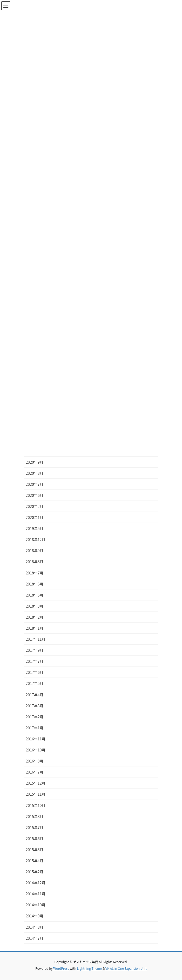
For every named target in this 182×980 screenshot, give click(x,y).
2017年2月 (35, 717)
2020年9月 (35, 462)
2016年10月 (36, 750)
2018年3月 (35, 606)
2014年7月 (35, 938)
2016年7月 (35, 772)
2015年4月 (35, 861)
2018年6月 (35, 584)
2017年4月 (35, 695)
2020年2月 (35, 506)
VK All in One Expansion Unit (126, 968)
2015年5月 (35, 850)
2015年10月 (36, 805)
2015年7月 (35, 827)
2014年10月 (36, 905)
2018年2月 (35, 617)
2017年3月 (35, 706)
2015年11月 (36, 794)
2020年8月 (35, 473)
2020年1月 (35, 517)
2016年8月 (35, 761)
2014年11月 (36, 894)
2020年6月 (35, 495)
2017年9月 (35, 650)
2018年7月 (35, 573)
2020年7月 (35, 484)
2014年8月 (35, 927)
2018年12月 (36, 539)
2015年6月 (35, 838)
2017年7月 (35, 661)
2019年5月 (35, 528)
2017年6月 (35, 672)
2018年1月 (35, 628)
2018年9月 (35, 550)
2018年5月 (35, 595)
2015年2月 (35, 872)
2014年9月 (35, 916)
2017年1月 (35, 728)
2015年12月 (36, 783)
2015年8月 (35, 816)
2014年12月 (36, 883)
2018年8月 (35, 562)
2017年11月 (36, 639)
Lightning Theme (89, 968)
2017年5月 (35, 683)
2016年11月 (36, 739)
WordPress (61, 968)
